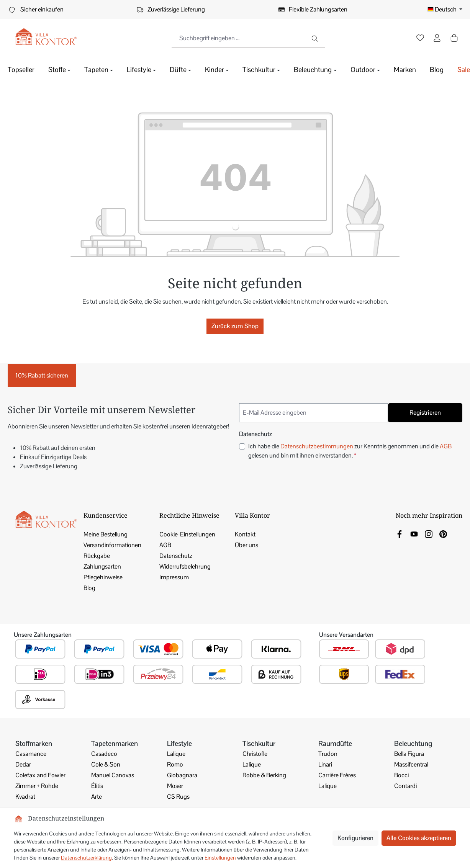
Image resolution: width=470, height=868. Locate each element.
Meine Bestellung (106, 534)
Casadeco (104, 754)
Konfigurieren (355, 838)
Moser (175, 786)
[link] (400, 534)
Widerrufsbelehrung (185, 566)
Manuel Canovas (113, 775)
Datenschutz (176, 556)
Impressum (174, 577)
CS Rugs (178, 797)
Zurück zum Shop (235, 326)
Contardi (405, 786)
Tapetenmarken (115, 743)
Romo (175, 764)
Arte (97, 797)
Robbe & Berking (264, 775)
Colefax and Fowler (40, 775)
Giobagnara (182, 775)
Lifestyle (179, 743)
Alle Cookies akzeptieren (419, 838)
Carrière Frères (337, 775)
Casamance (31, 754)
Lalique (176, 754)
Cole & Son (106, 764)
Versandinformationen (112, 545)
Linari (325, 764)
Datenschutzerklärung (86, 858)
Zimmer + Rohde (37, 786)
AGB (446, 446)
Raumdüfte (335, 743)
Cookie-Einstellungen (187, 534)
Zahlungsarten (102, 566)
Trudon (328, 754)
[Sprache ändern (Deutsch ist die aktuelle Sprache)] (445, 10)
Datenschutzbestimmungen (317, 446)
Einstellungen (220, 858)
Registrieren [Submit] (425, 413)
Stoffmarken (34, 743)
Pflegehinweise (103, 577)
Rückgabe (97, 556)
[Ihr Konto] (437, 39)
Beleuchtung (413, 743)
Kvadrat (25, 797)
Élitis (97, 786)
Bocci (401, 775)
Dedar (23, 764)
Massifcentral (411, 764)
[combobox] (239, 38)
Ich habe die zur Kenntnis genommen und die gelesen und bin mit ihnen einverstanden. (350, 451)
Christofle (255, 754)
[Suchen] (315, 38)
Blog (89, 588)
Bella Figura (409, 754)
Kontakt (245, 534)
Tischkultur (259, 743)
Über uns (246, 545)
